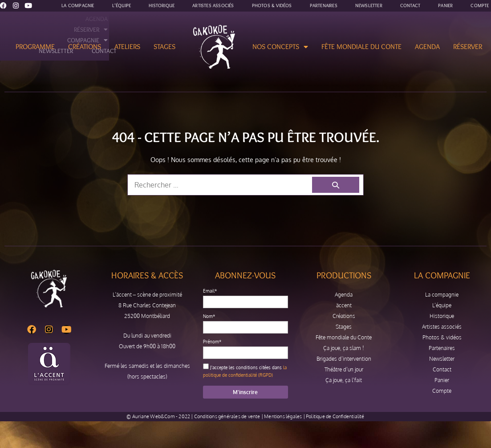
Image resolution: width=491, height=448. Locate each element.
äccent (344, 305)
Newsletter (442, 359)
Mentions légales (283, 416)
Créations (85, 47)
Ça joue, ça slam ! (344, 348)
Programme (35, 47)
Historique (442, 316)
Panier (442, 380)
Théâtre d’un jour (344, 369)
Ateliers (127, 47)
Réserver (468, 47)
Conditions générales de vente (227, 416)
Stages (164, 47)
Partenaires (442, 348)
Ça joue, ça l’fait (344, 380)
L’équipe (442, 305)
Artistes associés (442, 327)
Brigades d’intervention (344, 359)
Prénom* (212, 342)
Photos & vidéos (442, 337)
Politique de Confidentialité (335, 416)
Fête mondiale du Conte (361, 47)
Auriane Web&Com (154, 416)
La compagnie (442, 295)
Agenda (427, 47)
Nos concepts (280, 47)
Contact (442, 369)
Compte (442, 391)
